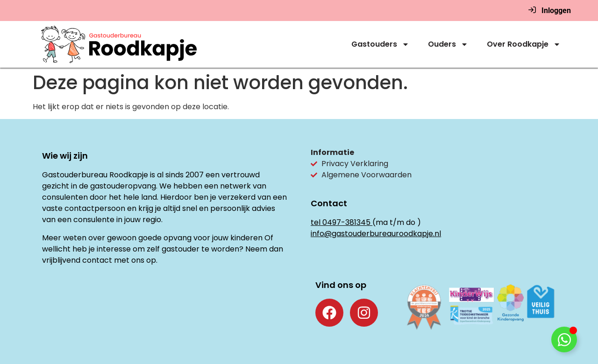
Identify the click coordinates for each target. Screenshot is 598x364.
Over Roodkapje (524, 44)
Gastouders (380, 44)
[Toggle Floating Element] (564, 339)
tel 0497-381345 (341, 222)
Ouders (448, 44)
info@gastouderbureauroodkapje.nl (376, 234)
